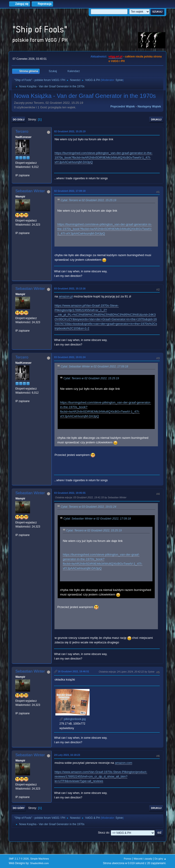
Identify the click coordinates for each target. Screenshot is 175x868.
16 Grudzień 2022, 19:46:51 (73, 671)
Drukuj (156, 120)
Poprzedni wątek (122, 106)
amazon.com (124, 763)
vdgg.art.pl (115, 57)
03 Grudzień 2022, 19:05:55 (70, 493)
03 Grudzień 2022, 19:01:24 (70, 357)
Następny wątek (149, 106)
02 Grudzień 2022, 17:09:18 (70, 191)
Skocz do (104, 833)
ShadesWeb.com (39, 863)
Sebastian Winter (30, 191)
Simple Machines (40, 859)
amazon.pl (66, 296)
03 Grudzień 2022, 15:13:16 (70, 288)
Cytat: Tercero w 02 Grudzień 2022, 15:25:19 (88, 200)
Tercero (22, 131)
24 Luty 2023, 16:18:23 (67, 755)
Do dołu (19, 120)
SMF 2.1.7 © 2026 (19, 859)
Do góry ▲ (160, 859)
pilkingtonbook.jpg (73, 719)
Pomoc (128, 859)
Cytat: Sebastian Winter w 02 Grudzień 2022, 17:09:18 (94, 366)
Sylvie (119, 80)
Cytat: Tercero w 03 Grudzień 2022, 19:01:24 (88, 507)
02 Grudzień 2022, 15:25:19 (70, 131)
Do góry (19, 808)
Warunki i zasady (143, 859)
